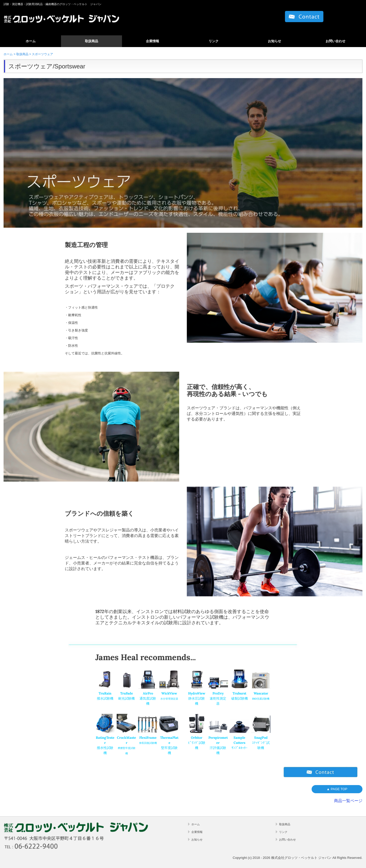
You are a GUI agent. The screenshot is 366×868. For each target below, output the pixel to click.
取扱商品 (91, 41)
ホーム (31, 41)
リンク (214, 41)
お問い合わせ (335, 41)
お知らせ (274, 41)
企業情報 (152, 41)
